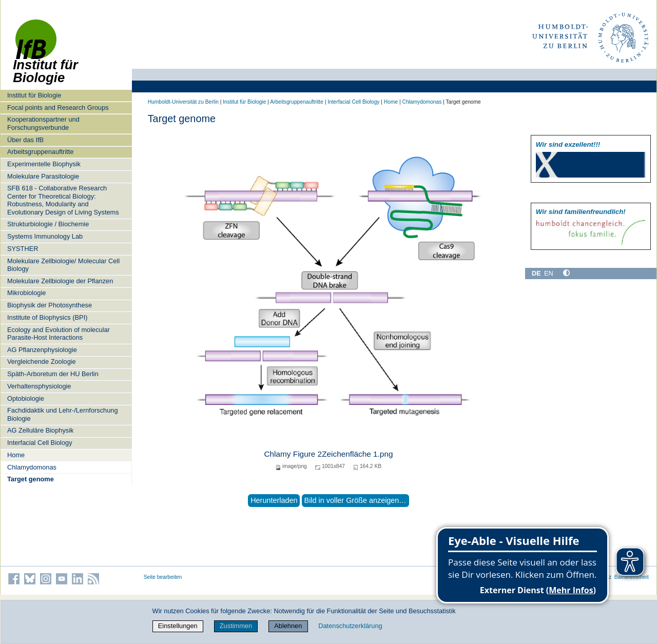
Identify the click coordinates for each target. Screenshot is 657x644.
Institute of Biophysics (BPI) (47, 317)
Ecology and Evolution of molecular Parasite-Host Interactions (59, 334)
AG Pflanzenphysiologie (42, 350)
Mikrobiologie (26, 293)
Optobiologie (26, 398)
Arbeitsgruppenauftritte (40, 152)
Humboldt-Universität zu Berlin (183, 102)
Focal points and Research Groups (58, 108)
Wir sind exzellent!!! (568, 144)
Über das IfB (25, 140)
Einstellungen (178, 626)
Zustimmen (236, 626)
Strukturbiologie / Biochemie (48, 224)
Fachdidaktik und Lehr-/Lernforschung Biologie (63, 414)
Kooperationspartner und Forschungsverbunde (43, 123)
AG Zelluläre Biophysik (40, 430)
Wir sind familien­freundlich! (581, 212)
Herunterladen (274, 500)
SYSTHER (23, 249)
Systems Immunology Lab (45, 236)
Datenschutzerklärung (350, 626)
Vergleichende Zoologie (42, 362)
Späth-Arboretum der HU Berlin (53, 374)
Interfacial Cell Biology (40, 443)
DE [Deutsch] (536, 273)
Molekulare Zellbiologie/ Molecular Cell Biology (63, 265)
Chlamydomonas (32, 467)
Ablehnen (288, 626)
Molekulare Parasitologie (43, 176)
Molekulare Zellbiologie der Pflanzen (60, 281)
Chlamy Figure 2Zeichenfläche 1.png (328, 454)
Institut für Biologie (34, 95)
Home (16, 455)
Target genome (31, 479)
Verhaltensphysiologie (39, 386)
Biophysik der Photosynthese (50, 305)
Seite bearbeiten (163, 577)
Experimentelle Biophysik (44, 164)
